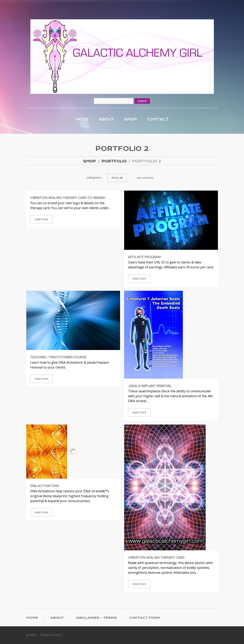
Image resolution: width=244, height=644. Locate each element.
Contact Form (145, 618)
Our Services (145, 178)
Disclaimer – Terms (96, 618)
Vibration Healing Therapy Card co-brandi (68, 198)
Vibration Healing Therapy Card (156, 557)
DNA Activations (45, 486)
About (106, 119)
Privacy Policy (51, 635)
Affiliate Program (144, 257)
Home (82, 119)
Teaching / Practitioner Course (58, 357)
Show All (117, 178)
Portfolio (114, 161)
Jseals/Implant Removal (150, 386)
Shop (131, 119)
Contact (158, 119)
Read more (41, 219)
